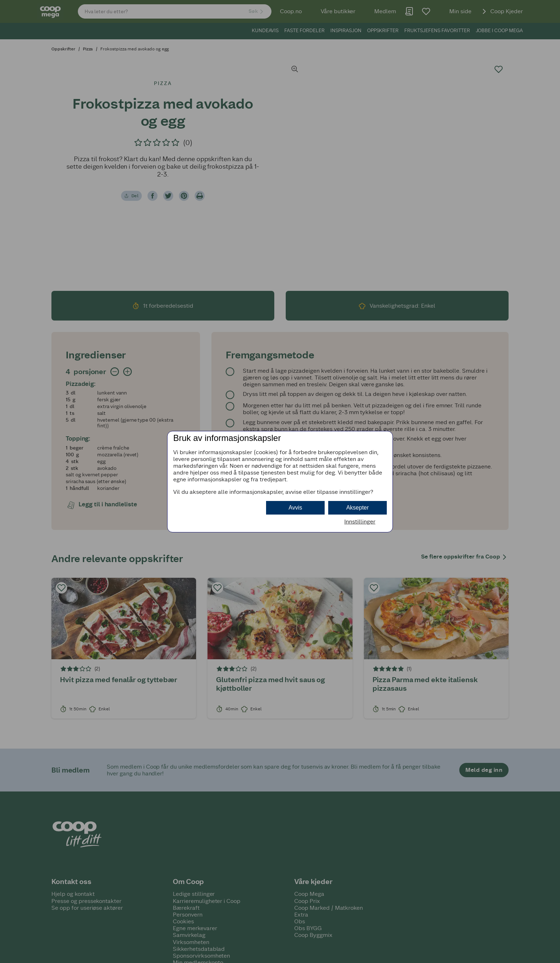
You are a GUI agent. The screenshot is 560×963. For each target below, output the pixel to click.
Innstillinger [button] (360, 522)
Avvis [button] (295, 508)
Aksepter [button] (357, 508)
